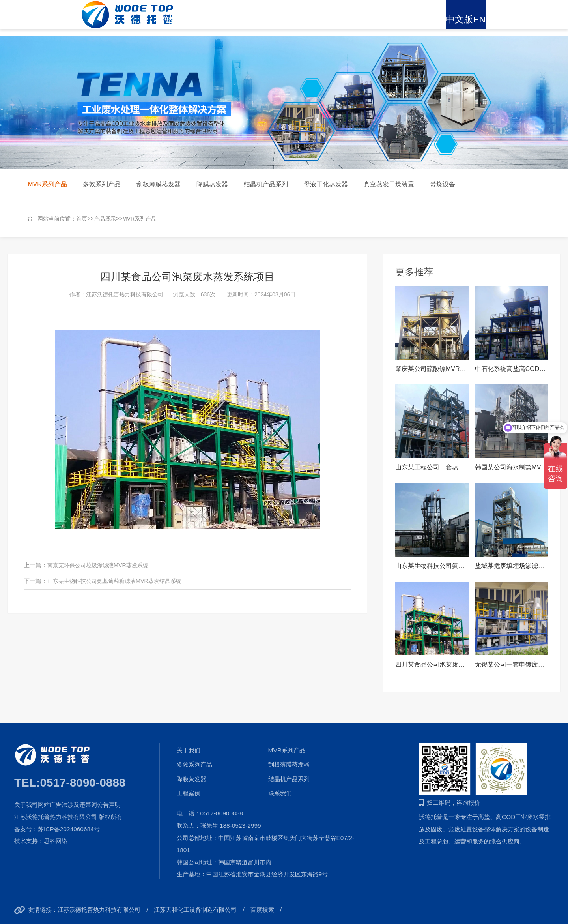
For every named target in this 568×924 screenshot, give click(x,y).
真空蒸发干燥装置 (389, 184)
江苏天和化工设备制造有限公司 (195, 910)
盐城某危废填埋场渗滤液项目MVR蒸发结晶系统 (512, 566)
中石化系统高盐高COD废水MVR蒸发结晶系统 (512, 369)
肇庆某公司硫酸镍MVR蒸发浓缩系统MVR (432, 369)
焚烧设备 (443, 184)
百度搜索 (262, 910)
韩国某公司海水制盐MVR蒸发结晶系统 (512, 467)
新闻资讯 (355, 20)
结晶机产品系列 (266, 184)
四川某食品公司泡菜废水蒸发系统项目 (432, 664)
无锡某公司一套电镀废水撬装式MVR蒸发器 (512, 664)
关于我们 (234, 20)
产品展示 (274, 20)
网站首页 (193, 20)
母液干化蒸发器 (326, 184)
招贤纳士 (436, 20)
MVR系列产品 (47, 184)
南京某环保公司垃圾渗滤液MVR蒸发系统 (101, 565)
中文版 (513, 20)
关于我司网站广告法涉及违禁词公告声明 (67, 805)
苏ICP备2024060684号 (69, 829)
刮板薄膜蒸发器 (159, 184)
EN (542, 20)
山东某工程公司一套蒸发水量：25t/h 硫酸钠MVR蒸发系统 (432, 467)
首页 (82, 219)
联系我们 (476, 20)
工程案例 (395, 20)
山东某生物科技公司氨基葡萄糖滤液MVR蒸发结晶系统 (119, 581)
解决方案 (314, 20)
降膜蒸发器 (212, 184)
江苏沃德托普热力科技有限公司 (99, 910)
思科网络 (56, 841)
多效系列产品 (102, 184)
